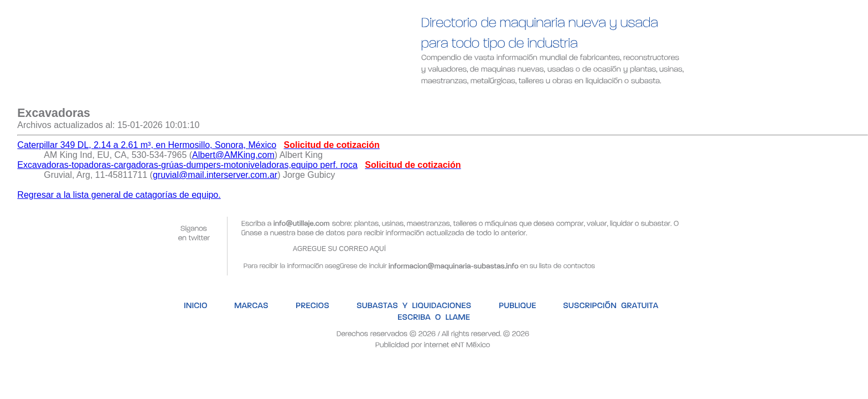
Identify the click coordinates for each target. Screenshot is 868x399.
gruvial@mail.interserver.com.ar (215, 175)
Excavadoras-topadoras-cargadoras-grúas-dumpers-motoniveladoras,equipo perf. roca (187, 165)
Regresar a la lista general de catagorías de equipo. (119, 195)
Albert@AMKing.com (233, 155)
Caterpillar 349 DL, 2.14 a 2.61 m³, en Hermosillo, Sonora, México (147, 145)
